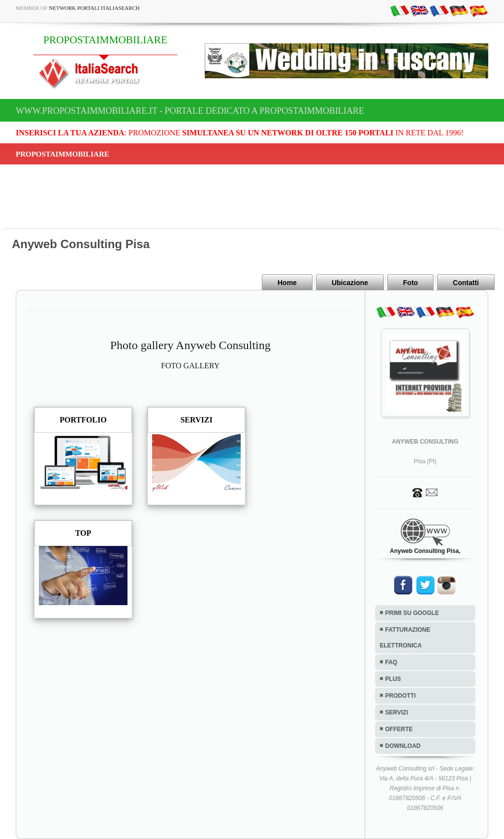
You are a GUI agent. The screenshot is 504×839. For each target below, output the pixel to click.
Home (287, 283)
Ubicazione (350, 283)
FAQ (392, 662)
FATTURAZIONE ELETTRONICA (405, 638)
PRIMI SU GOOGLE (412, 613)
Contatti (466, 283)
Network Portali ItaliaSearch (94, 8)
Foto (410, 283)
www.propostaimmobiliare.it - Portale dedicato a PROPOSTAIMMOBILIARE (190, 111)
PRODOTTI (401, 696)
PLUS (393, 679)
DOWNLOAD (403, 746)
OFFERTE (399, 729)
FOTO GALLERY (190, 366)
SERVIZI (397, 712)
